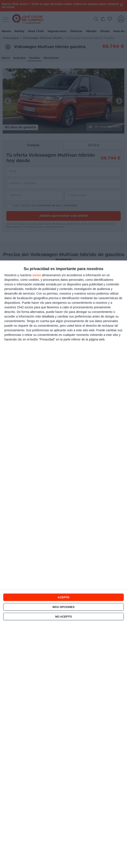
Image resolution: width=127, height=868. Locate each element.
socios (37, 275)
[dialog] (63, 564)
